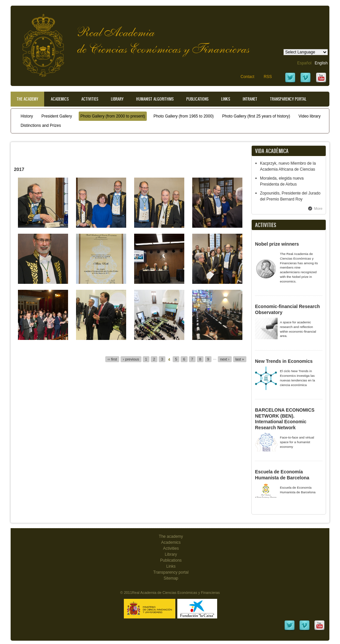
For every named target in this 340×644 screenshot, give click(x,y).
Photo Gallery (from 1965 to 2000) (183, 116)
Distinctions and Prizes (41, 125)
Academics (60, 99)
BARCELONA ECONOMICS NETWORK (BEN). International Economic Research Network (285, 419)
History (27, 116)
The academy (171, 536)
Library (117, 99)
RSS (268, 77)
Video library (309, 116)
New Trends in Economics (284, 361)
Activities (90, 99)
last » (240, 359)
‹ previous (131, 359)
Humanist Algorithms (155, 99)
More (318, 208)
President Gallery (57, 116)
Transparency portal (288, 99)
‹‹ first (112, 359)
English (321, 63)
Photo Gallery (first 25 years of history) (256, 116)
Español (304, 63)
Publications (197, 99)
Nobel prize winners (277, 244)
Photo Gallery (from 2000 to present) (113, 116)
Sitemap (171, 578)
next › (225, 359)
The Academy (27, 99)
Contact (247, 77)
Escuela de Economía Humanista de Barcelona (282, 475)
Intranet (250, 99)
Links (226, 99)
